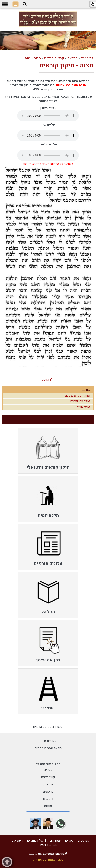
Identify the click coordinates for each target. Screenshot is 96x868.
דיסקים (48, 799)
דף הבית (87, 58)
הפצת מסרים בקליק (48, 748)
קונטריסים (48, 777)
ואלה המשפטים (80, 401)
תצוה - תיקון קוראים (66, 66)
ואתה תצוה (83, 407)
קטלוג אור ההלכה (48, 764)
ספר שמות (33, 58)
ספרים (48, 770)
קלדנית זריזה (48, 741)
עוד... (86, 389)
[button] (25, 4)
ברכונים (48, 792)
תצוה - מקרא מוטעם (77, 396)
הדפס (45, 380)
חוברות (48, 784)
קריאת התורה (54, 58)
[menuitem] (48, 451)
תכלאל (73, 58)
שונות (48, 806)
